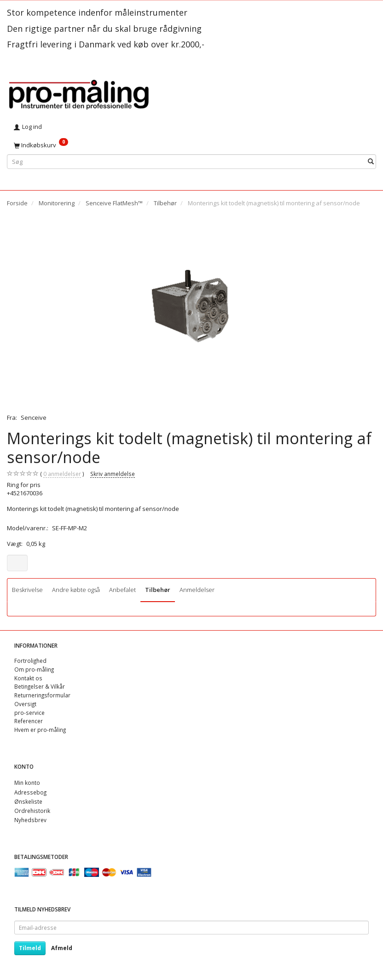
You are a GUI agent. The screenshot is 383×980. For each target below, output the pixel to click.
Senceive (34, 418)
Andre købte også (76, 590)
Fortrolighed (30, 661)
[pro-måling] (79, 93)
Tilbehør (158, 590)
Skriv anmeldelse (113, 474)
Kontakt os (28, 678)
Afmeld (62, 948)
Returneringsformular (42, 695)
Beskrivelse (27, 590)
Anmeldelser (197, 590)
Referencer (29, 721)
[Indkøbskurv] (191, 145)
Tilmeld (30, 948)
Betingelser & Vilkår (40, 686)
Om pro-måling (34, 669)
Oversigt (25, 704)
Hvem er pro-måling (40, 730)
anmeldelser (62, 474)
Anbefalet (122, 590)
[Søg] (371, 161)
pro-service (29, 713)
